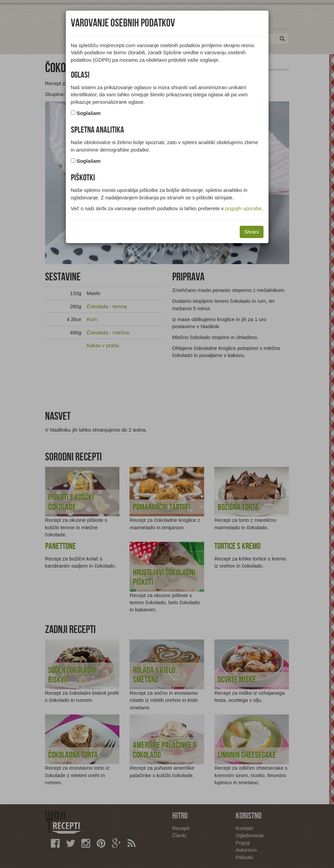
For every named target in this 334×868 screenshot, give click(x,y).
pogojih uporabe (243, 208)
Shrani (251, 232)
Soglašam (89, 113)
